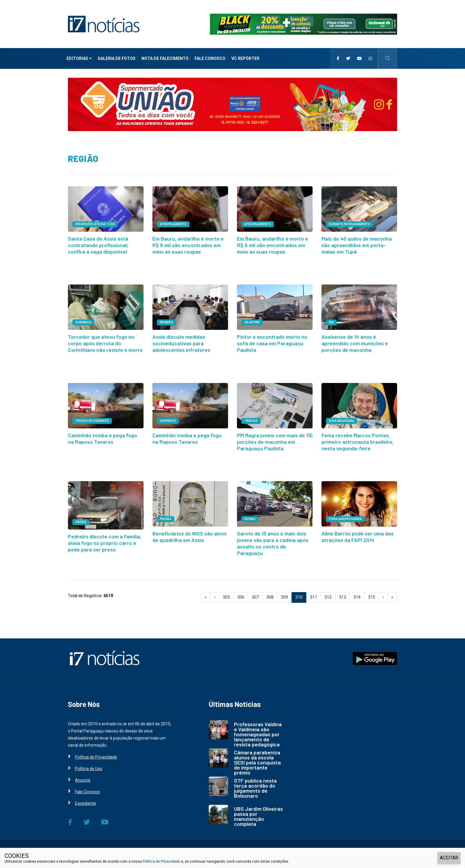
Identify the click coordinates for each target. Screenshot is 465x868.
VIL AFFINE (252, 321)
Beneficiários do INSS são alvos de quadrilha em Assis (189, 533)
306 (241, 593)
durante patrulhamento (349, 224)
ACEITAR (449, 858)
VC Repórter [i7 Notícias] (245, 58)
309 (284, 593)
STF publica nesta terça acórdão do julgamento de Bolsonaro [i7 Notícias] (255, 784)
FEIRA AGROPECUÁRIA (345, 516)
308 (270, 593)
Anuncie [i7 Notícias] (83, 776)
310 (301, 593)
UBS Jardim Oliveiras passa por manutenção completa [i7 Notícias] (258, 812)
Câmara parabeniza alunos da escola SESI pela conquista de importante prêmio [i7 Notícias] (257, 758)
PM (331, 321)
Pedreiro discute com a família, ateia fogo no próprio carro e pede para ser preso (105, 539)
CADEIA (81, 519)
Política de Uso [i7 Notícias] (89, 764)
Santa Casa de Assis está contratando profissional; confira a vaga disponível (98, 244)
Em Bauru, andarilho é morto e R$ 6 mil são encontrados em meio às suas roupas (188, 244)
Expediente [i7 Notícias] (86, 799)
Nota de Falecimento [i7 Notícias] (165, 58)
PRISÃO (166, 516)
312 (328, 593)
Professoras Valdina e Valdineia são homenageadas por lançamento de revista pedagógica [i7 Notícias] (258, 730)
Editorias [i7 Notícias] (79, 58)
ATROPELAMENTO (173, 224)
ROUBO (250, 516)
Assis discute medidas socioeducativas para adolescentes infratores (181, 342)
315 (372, 593)
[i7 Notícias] (104, 24)
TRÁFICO (251, 419)
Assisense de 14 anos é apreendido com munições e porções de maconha (355, 342)
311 (313, 593)
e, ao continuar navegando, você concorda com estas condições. (235, 861)
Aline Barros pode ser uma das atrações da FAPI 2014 (357, 533)
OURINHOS (83, 321)
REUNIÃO (167, 321)
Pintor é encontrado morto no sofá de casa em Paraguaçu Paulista (272, 342)
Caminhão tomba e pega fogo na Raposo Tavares (102, 436)
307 (255, 593)
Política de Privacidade (161, 861)
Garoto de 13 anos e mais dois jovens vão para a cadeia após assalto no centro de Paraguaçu (273, 539)
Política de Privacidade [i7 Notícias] (96, 753)
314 (357, 593)
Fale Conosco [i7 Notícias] (210, 58)
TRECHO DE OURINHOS (92, 419)
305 (226, 593)
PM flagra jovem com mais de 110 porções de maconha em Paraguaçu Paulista (275, 439)
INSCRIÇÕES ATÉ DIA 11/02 (95, 224)
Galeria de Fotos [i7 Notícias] (117, 58)
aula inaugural (341, 419)
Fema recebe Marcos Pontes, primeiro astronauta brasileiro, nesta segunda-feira (358, 439)
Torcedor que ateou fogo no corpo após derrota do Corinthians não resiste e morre (105, 342)
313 (343, 593)
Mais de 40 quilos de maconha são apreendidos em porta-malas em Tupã (357, 244)
